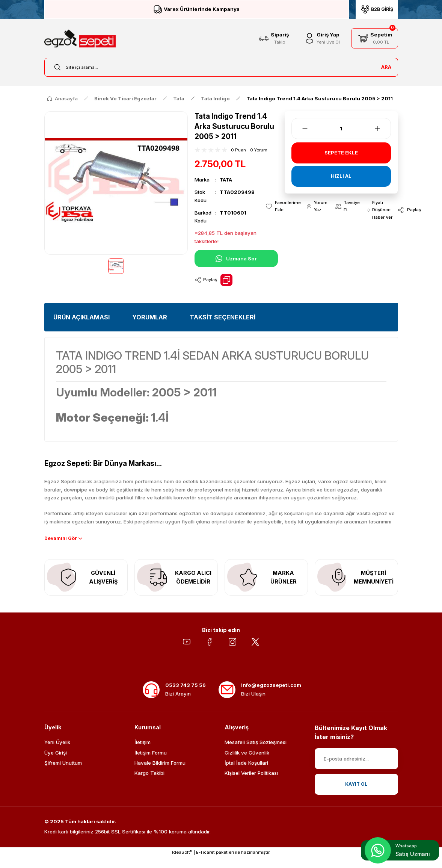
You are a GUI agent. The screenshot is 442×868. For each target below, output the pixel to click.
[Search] (221, 67)
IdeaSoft (182, 863)
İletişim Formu (151, 763)
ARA (386, 67)
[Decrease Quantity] (300, 129)
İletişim (143, 753)
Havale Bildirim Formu (160, 773)
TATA (226, 180)
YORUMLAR (150, 317)
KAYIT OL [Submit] (356, 794)
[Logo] (80, 39)
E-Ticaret (205, 863)
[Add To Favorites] (281, 207)
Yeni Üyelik (57, 753)
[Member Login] (322, 38)
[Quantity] (341, 129)
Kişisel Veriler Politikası (251, 783)
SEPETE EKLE (341, 153)
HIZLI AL (341, 176)
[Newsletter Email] (356, 769)
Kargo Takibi (149, 783)
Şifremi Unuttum (63, 773)
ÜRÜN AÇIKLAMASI (81, 317)
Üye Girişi (56, 763)
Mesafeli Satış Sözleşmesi (256, 753)
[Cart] (375, 38)
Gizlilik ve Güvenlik (247, 763)
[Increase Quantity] (382, 129)
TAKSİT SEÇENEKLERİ (223, 317)
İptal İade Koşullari (246, 773)
